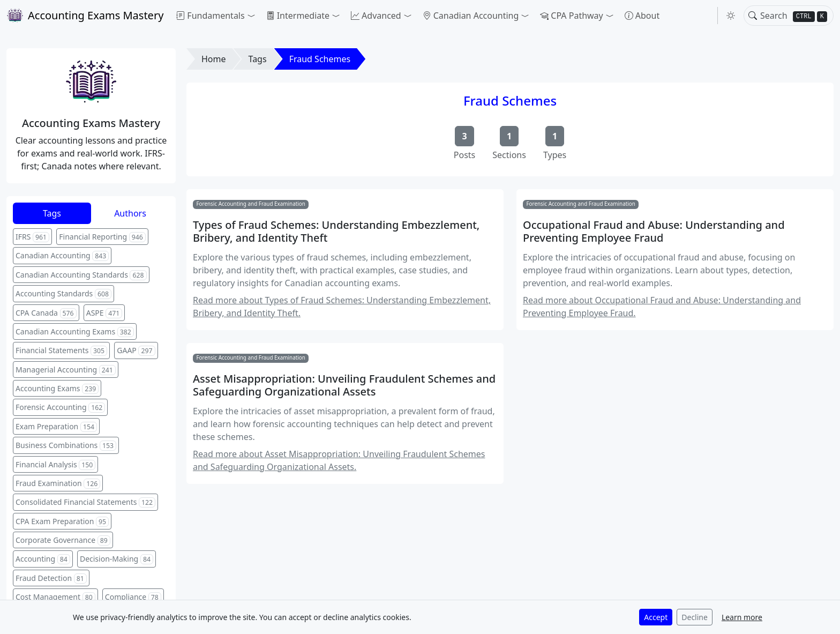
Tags (258, 59)
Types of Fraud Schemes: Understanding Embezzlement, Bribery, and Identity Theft (336, 232)
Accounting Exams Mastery (85, 16)
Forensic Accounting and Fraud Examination (251, 204)
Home (214, 59)
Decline (695, 617)
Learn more (742, 617)
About (642, 16)
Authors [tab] (130, 213)
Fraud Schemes (320, 59)
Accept (656, 617)
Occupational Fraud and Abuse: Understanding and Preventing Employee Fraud (654, 232)
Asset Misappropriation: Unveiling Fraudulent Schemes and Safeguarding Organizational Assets (344, 385)
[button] (216, 16)
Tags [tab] (52, 213)
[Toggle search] (753, 16)
